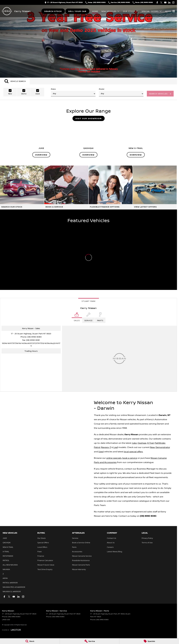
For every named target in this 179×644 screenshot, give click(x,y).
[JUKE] (41, 140)
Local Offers (42, 547)
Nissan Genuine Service (82, 556)
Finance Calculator (45, 560)
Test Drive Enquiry (45, 569)
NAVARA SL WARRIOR (12, 591)
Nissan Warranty (79, 569)
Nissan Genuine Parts (81, 565)
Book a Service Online (81, 543)
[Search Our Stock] (22, 188)
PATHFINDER (8, 556)
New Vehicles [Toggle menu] (111, 11)
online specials (114, 458)
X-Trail (150, 443)
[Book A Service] (66, 188)
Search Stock (53, 11)
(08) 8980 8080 (34, 337)
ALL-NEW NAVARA (10, 565)
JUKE (5, 538)
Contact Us (112, 538)
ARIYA (5, 578)
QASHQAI (7, 543)
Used (101, 452)
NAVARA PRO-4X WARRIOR (14, 587)
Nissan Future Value (46, 565)
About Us (111, 543)
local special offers (133, 452)
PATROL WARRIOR (10, 583)
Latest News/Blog (114, 552)
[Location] (77, 318)
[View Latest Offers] (155, 188)
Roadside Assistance (81, 560)
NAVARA (6, 569)
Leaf (116, 447)
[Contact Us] (64, 2)
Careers (110, 547)
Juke (134, 443)
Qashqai (142, 443)
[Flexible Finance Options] (111, 188)
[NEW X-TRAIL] (136, 140)
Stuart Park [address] (89, 301)
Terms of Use (147, 543)
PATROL (6, 560)
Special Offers (43, 543)
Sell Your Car (77, 11)
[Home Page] (7, 11)
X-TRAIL (6, 552)
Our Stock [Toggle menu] (131, 11)
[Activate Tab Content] (15, 81)
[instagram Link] (173, 2)
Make (73, 92)
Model (121, 92)
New (152, 447)
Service (75, 538)
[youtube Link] (165, 2)
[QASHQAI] (88, 140)
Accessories (77, 552)
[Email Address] (31, 344)
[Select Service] (88, 318)
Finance (41, 556)
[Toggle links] (11, 630)
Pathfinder (160, 443)
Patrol (97, 447)
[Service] (90, 641)
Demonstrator (163, 447)
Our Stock (41, 538)
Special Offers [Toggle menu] (152, 11)
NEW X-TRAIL (8, 547)
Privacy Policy (147, 538)
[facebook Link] (157, 2)
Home (95, 11)
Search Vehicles (158, 94)
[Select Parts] (100, 318)
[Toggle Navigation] (170, 11)
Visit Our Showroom (89, 118)
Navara (105, 447)
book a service (130, 458)
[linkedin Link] (169, 2)
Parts (74, 547)
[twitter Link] (161, 2)
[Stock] (30, 641)
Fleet (40, 552)
